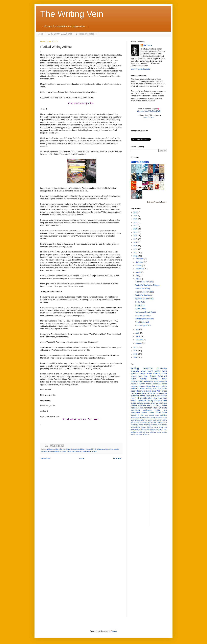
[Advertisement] (163, 483)
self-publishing (77, 452)
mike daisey (162, 425)
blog (146, 415)
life (154, 393)
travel (149, 374)
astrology (164, 422)
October (139, 266)
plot (152, 396)
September (140, 269)
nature (158, 386)
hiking (152, 430)
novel (164, 374)
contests (147, 403)
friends (134, 376)
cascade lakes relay (149, 398)
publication (57, 452)
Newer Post (45, 458)
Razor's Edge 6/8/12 (143, 315)
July (137, 276)
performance (137, 381)
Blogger (114, 631)
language (159, 418)
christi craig (158, 427)
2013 (136, 252)
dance (164, 384)
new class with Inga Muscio (146, 312)
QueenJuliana (66, 452)
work (165, 371)
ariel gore (50, 449)
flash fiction (153, 408)
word (155, 389)
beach (149, 384)
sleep (133, 391)
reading (148, 389)
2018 (136, 236)
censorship (135, 425)
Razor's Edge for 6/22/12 (145, 292)
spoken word (143, 408)
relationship (135, 418)
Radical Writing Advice (144, 295)
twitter (159, 432)
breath (164, 408)
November (140, 262)
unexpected (135, 413)
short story (162, 398)
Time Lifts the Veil (142, 322)
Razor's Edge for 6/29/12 (145, 282)
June (138, 279)
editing (143, 379)
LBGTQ (137, 422)
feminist (164, 432)
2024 (136, 216)
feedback (154, 425)
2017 (136, 239)
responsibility (135, 427)
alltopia (133, 430)
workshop (163, 381)
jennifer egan (135, 434)
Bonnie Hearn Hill (66, 449)
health (143, 396)
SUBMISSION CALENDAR (60, 34)
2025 (136, 212)
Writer (159, 391)
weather (134, 408)
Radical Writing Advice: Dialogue (148, 285)
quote (165, 405)
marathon (158, 401)
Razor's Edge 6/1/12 (143, 326)
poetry (50, 452)
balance (142, 386)
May (137, 330)
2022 (136, 222)
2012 (136, 256)
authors (57, 449)
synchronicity (159, 430)
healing (150, 401)
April (137, 333)
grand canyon (156, 403)
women (144, 413)
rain (158, 422)
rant (165, 427)
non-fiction (157, 405)
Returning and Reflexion (144, 319)
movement (144, 422)
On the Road (140, 305)
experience (145, 393)
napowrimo (142, 401)
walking (154, 379)
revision (157, 396)
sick (165, 410)
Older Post (117, 458)
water (164, 379)
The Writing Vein (72, 14)
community (162, 368)
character (134, 384)
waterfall (142, 434)
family (158, 413)
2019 (136, 232)
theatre (134, 374)
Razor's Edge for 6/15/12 (145, 299)
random (134, 405)
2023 (136, 219)
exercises (134, 386)
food (165, 393)
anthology (153, 432)
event (149, 405)
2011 (136, 347)
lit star (141, 415)
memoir (111, 449)
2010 (136, 351)
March (138, 336)
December (140, 259)
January (139, 343)
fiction (156, 381)
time (159, 389)
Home (41, 34)
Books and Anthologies (86, 34)
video (142, 389)
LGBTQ (150, 427)
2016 (136, 242)
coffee (147, 430)
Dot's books (140, 162)
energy (159, 420)
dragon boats (151, 391)
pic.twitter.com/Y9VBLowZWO (149, 111)
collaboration (140, 391)
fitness (164, 391)
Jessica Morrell (91, 449)
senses (144, 427)
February (139, 340)
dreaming (147, 425)
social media (87, 452)
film (151, 393)
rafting (165, 420)
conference (148, 410)
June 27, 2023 (149, 118)
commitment (135, 410)
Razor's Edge (156, 376)
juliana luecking (102, 449)
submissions (148, 381)
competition (135, 393)
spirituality (143, 418)
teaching (159, 393)
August (139, 272)
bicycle (139, 430)
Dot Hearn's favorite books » (157, 202)
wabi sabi (142, 432)
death (141, 425)
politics (164, 386)
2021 (136, 226)
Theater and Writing (143, 288)
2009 (136, 354)
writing (95, 452)
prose (150, 420)
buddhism (82, 449)
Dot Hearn (148, 45)
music (134, 379)
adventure (142, 405)
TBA (159, 408)
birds (143, 430)
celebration (135, 396)
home (165, 403)
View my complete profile (140, 69)
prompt (142, 374)
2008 (136, 357)
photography (140, 420)
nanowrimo (148, 368)
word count (147, 371)
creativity (135, 371)
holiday (158, 410)
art (166, 376)
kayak (148, 396)
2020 (136, 229)
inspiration (156, 384)
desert (152, 415)
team (157, 415)
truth (149, 418)
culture (152, 413)
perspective (152, 422)
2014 (136, 249)
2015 (136, 246)
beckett (147, 434)
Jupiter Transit (141, 309)
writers (142, 384)
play (146, 420)
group (153, 418)
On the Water (140, 302)
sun (132, 422)
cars (155, 420)
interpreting (150, 386)
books (75, 449)
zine (147, 432)
